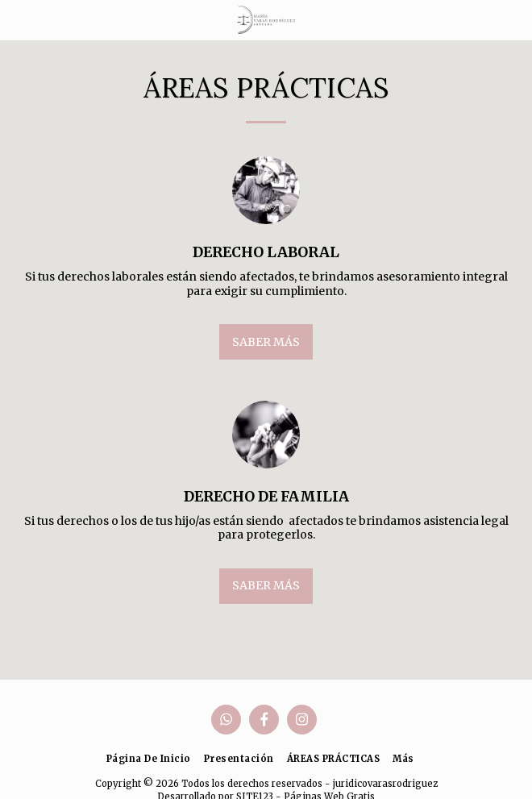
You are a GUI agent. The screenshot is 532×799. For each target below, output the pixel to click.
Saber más (266, 342)
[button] (18, 19)
